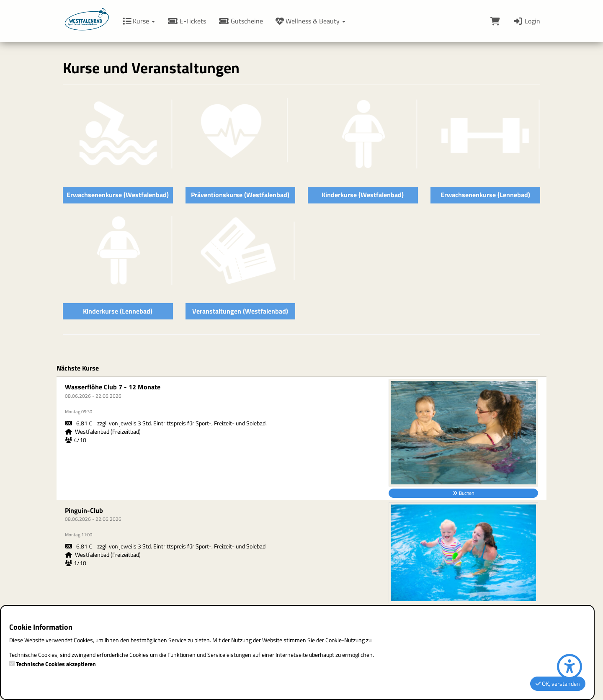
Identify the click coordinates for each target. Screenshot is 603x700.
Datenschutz (368, 505)
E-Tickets (187, 21)
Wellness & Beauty (311, 21)
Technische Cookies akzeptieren (56, 664)
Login (526, 21)
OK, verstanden (558, 683)
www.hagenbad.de (269, 540)
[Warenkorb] (495, 21)
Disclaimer (251, 505)
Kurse (139, 21)
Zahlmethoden (372, 540)
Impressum (253, 444)
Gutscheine (241, 21)
